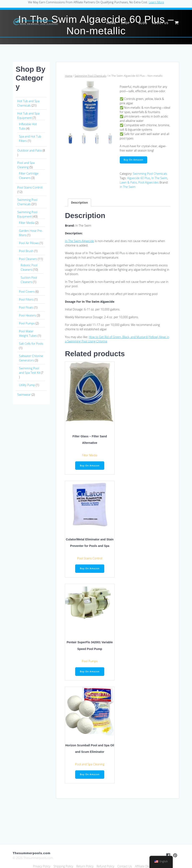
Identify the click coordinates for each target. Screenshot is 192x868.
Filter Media (90, 455)
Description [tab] (79, 202)
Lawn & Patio (128, 182)
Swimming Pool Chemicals (90, 76)
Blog (143, 23)
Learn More (156, 2)
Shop (125, 23)
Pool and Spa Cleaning (90, 764)
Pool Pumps (90, 661)
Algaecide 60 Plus (139, 178)
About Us (160, 23)
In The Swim (159, 178)
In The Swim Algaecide (79, 241)
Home (111, 23)
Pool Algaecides (148, 182)
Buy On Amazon (134, 160)
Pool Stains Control (90, 558)
